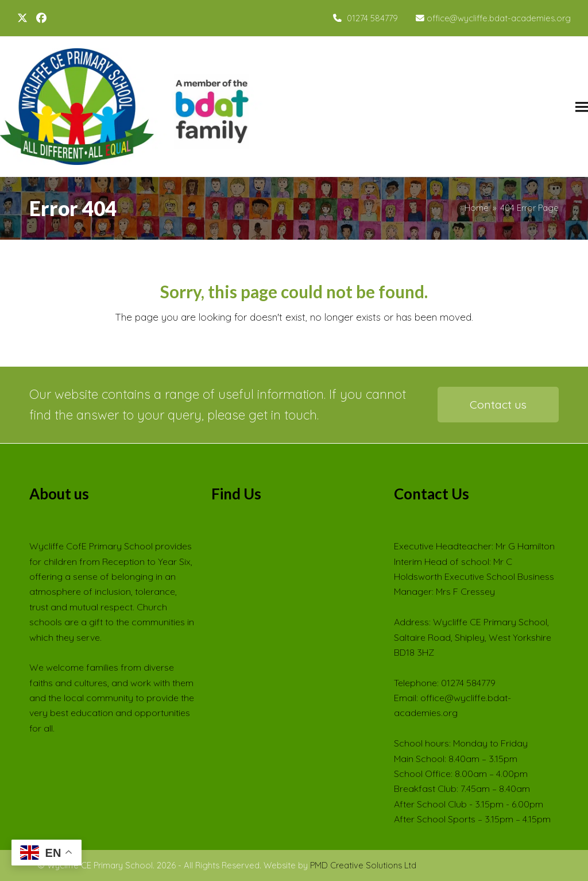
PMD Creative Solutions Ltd (363, 865)
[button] (582, 107)
